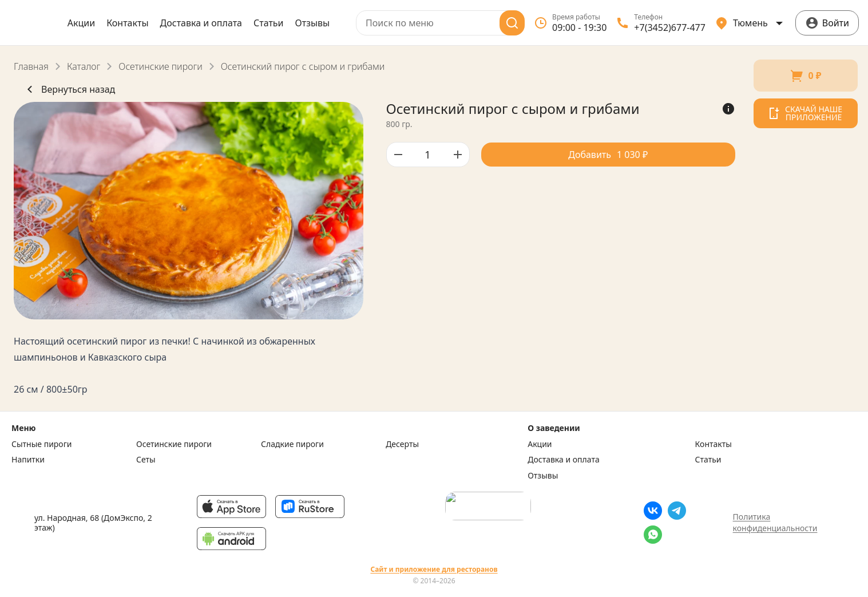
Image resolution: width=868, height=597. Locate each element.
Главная (31, 66)
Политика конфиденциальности (775, 522)
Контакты (127, 23)
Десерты (402, 444)
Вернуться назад (69, 89)
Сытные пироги (42, 444)
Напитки (28, 460)
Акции (81, 23)
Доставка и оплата (201, 23)
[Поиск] (512, 23)
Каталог (84, 66)
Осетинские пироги (160, 66)
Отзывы (313, 23)
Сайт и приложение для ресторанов (434, 570)
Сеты (146, 460)
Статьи (269, 23)
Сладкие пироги (292, 444)
